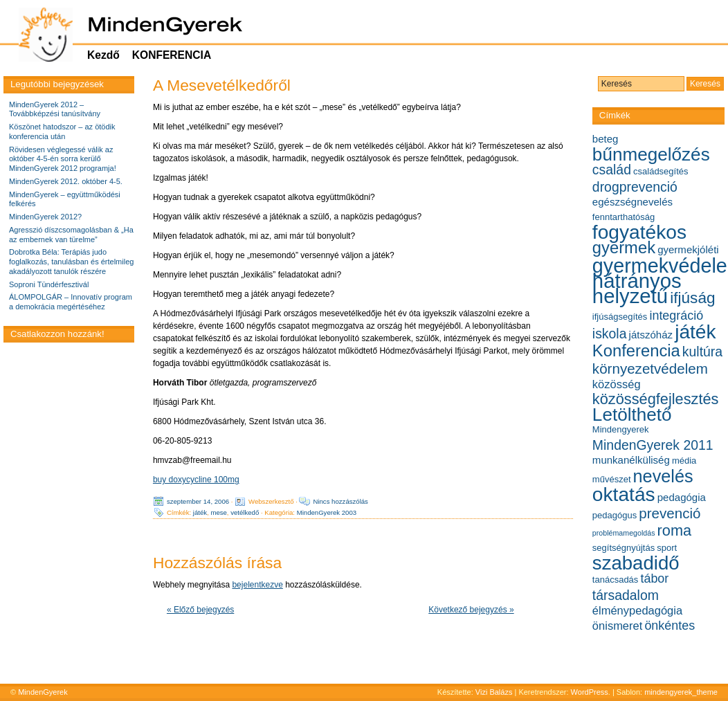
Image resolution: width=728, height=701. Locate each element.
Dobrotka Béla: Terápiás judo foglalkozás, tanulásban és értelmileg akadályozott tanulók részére (71, 262)
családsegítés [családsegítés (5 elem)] (661, 171)
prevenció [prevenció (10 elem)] (670, 513)
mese (218, 512)
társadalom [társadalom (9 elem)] (626, 595)
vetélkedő (245, 512)
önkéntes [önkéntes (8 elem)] (670, 626)
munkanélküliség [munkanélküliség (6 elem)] (631, 460)
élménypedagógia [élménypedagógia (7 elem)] (637, 610)
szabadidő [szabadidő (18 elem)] (636, 563)
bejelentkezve (257, 585)
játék (200, 512)
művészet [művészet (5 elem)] (612, 479)
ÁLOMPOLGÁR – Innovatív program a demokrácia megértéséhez (71, 302)
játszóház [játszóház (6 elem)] (651, 335)
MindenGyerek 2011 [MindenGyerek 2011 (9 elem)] (653, 445)
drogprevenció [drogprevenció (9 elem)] (635, 187)
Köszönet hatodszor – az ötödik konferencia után (62, 131)
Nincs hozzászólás (340, 501)
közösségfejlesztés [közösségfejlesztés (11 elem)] (656, 399)
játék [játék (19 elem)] (695, 332)
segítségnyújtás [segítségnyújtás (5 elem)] (624, 548)
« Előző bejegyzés (200, 610)
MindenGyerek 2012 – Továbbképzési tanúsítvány (55, 109)
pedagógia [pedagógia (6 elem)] (682, 497)
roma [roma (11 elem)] (675, 530)
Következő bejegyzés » (471, 610)
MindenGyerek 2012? (45, 217)
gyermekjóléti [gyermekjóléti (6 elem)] (688, 249)
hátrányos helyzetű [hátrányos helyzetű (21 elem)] (637, 288)
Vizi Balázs (495, 692)
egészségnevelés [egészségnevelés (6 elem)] (633, 202)
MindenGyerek (43, 692)
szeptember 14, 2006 (198, 501)
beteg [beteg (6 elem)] (606, 139)
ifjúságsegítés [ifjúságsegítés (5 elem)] (620, 317)
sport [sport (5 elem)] (667, 548)
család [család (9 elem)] (612, 170)
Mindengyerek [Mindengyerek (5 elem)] (621, 429)
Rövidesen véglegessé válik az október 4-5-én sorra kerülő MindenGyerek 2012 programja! (63, 159)
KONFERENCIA (172, 55)
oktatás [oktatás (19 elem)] (624, 494)
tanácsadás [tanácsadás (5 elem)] (616, 580)
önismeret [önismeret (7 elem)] (617, 626)
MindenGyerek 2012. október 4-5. (66, 181)
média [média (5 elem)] (684, 461)
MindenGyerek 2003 (327, 512)
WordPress (590, 692)
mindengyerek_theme (681, 692)
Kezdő (103, 55)
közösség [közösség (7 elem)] (617, 384)
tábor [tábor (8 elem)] (654, 579)
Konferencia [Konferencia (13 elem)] (636, 350)
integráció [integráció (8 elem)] (676, 316)
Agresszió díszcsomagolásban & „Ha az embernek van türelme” (71, 235)
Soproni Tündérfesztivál (49, 284)
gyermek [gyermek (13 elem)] (624, 247)
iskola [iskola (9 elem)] (610, 334)
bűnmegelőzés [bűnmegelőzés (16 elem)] (651, 154)
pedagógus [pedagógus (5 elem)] (615, 515)
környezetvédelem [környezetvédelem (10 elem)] (650, 368)
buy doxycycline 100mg (196, 480)
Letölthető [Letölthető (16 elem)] (632, 415)
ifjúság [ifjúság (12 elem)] (692, 298)
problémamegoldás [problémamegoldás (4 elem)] (624, 533)
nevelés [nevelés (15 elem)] (663, 476)
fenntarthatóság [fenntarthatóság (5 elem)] (624, 217)
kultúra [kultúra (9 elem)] (702, 352)
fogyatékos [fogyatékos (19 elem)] (639, 232)
